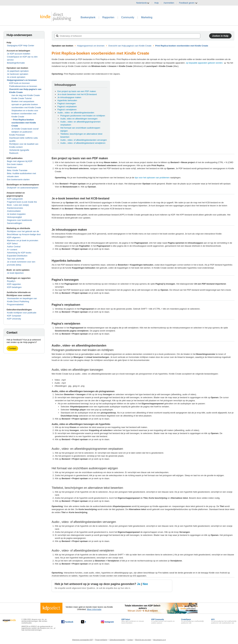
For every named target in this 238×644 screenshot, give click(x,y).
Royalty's (11, 281)
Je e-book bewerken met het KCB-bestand (77, 94)
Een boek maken (15, 164)
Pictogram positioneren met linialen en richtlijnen (83, 116)
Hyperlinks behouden (67, 100)
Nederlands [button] (143, 3)
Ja (139, 584)
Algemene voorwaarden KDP (83, 640)
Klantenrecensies (15, 208)
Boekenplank (88, 17)
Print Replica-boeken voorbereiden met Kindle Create (24, 123)
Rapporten (108, 17)
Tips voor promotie (16, 259)
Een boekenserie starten (18, 179)
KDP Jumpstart (14, 316)
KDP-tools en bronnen (20, 83)
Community (128, 17)
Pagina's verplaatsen (67, 107)
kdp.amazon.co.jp (159, 640)
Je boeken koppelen (16, 214)
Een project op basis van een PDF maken (77, 91)
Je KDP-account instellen (19, 54)
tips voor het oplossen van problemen (152, 178)
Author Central (14, 247)
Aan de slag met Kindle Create (26, 95)
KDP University (14, 319)
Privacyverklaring (101, 640)
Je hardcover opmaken (18, 74)
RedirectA (14, 153)
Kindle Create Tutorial (22, 98)
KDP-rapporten (14, 284)
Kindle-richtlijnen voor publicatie (22, 313)
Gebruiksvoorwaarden (117, 640)
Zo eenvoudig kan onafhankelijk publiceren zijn (192, 621)
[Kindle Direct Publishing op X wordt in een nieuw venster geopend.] (87, 622)
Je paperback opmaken (18, 71)
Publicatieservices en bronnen (23, 86)
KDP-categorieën (15, 199)
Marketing (147, 17)
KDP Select (12, 244)
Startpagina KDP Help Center (21, 46)
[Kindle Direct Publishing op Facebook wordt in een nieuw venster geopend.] (67, 622)
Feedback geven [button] (188, 3)
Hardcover (12, 167)
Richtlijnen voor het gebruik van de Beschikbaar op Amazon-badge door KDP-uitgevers (24, 234)
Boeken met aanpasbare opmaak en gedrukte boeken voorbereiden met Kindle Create (26, 104)
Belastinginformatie (16, 63)
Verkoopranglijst (15, 217)
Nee (145, 584)
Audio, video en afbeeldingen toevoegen (79, 119)
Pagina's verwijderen (67, 110)
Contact (12, 348)
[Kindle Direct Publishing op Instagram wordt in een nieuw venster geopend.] (107, 622)
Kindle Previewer (17, 135)
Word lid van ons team (143, 640)
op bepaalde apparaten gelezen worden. (206, 63)
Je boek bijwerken (15, 273)
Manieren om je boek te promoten (23, 240)
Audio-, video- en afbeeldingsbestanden (76, 113)
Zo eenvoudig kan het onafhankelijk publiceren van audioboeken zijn (224, 621)
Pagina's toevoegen (67, 103)
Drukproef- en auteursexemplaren (23, 188)
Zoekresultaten (14, 211)
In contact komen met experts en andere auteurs (163, 621)
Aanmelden (169, 3)
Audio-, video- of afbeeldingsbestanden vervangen (84, 140)
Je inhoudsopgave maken (69, 97)
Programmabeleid (15, 304)
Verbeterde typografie (19, 150)
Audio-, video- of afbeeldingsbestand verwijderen (83, 143)
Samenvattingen (15, 223)
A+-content (12, 250)
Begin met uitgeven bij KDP (20, 161)
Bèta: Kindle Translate (17, 170)
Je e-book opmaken (16, 77)
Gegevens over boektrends (20, 220)
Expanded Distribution (17, 256)
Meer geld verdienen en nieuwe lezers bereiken (133, 621)
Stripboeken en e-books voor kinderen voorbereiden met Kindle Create (25, 114)
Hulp (156, 3)
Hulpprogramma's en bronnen (22, 80)
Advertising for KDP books (19, 253)
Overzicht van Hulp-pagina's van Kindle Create (130, 46)
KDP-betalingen (14, 287)
